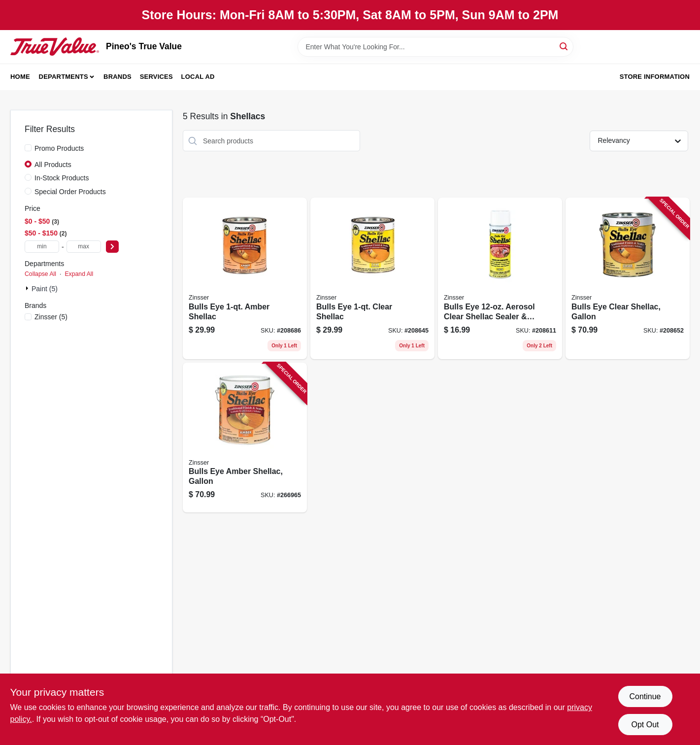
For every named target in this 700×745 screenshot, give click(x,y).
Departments (64, 77)
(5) (51, 317)
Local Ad (198, 77)
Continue (645, 696)
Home (20, 77)
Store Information (655, 77)
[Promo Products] (28, 148)
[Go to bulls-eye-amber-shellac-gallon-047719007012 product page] (245, 438)
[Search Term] (435, 47)
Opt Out (645, 725)
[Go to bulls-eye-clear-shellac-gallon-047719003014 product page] (628, 278)
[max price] (84, 247)
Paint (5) (45, 289)
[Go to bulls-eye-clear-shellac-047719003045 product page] (372, 278)
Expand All (79, 274)
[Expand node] (28, 288)
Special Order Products (70, 192)
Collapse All (40, 274)
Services (156, 77)
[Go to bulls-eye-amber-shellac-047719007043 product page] (245, 278)
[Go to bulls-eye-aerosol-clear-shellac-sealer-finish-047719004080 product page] (500, 278)
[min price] (42, 247)
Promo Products (59, 148)
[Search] (564, 46)
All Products (53, 165)
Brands (117, 77)
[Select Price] (112, 247)
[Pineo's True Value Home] (55, 46)
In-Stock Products (62, 178)
